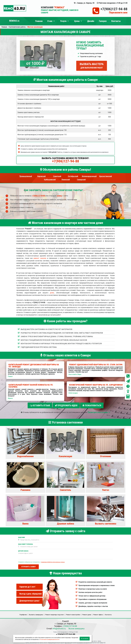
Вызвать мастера (92, 66)
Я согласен (85, 639)
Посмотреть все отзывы (99, 411)
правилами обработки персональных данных (53, 561)
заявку (59, 196)
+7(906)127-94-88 (114, 9)
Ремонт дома (87, 614)
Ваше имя (21, 537)
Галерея (103, 21)
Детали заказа (23, 550)
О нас (50, 21)
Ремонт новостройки (73, 614)
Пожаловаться (92, 405)
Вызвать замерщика (36, 614)
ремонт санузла (40, 258)
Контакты (116, 21)
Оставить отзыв (40, 405)
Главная (39, 21)
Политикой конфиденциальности (50, 639)
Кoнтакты (108, 614)
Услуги (63, 21)
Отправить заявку (29, 566)
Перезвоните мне (118, 13)
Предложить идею (66, 405)
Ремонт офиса (98, 614)
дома (52, 293)
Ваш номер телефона (26, 543)
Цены (77, 21)
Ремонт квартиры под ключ (55, 614)
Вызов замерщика (77, 628)
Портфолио (23, 614)
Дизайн (91, 21)
